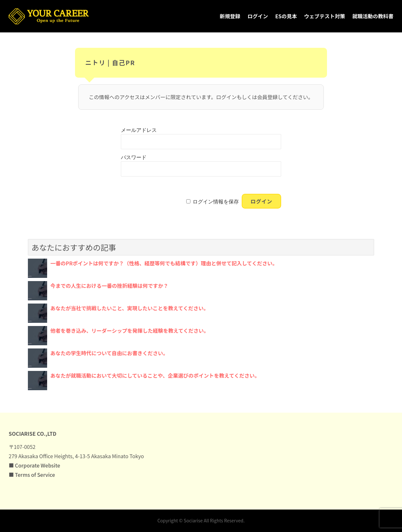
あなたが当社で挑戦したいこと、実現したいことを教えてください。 (130, 308)
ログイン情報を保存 (216, 202)
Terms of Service (35, 475)
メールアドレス (139, 130)
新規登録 (230, 16)
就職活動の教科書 (373, 16)
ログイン (258, 16)
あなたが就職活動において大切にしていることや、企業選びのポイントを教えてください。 (155, 375)
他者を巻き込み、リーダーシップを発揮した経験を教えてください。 (130, 330)
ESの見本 (286, 16)
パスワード (134, 157)
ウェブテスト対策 (325, 16)
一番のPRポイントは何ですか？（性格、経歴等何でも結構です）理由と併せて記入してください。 (164, 263)
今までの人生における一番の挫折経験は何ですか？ (109, 286)
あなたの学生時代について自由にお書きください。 (109, 353)
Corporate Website (38, 465)
